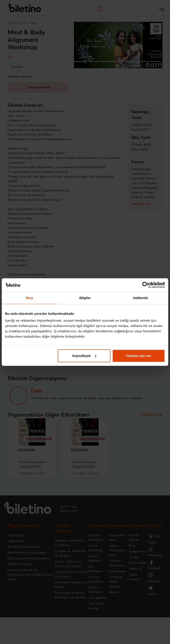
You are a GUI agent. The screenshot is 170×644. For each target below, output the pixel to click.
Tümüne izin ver (139, 356)
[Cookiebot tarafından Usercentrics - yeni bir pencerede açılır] (146, 285)
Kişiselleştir (84, 356)
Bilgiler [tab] (85, 298)
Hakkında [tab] (141, 298)
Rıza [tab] (30, 298)
